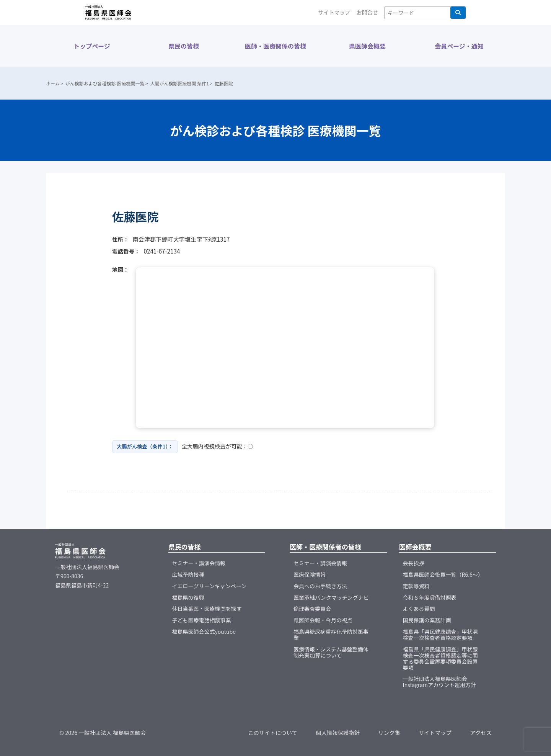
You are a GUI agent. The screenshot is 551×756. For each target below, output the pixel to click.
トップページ (92, 46)
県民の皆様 (184, 46)
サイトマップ (334, 12)
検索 (458, 13)
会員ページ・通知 (459, 46)
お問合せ (367, 12)
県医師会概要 (367, 46)
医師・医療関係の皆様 (275, 46)
